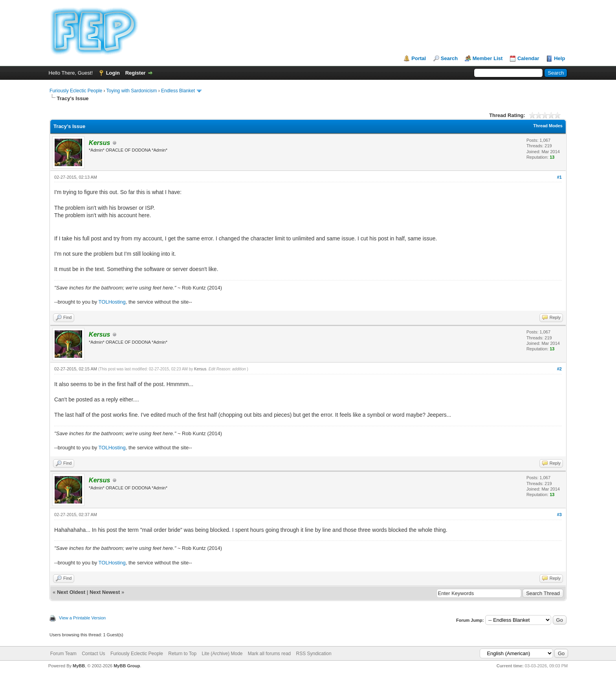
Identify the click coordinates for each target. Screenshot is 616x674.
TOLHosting (112, 302)
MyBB (79, 666)
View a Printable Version (82, 618)
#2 (559, 369)
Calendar (528, 58)
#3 (559, 515)
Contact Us (93, 654)
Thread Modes (548, 126)
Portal (419, 58)
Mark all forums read (269, 654)
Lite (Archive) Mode (222, 654)
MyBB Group (127, 666)
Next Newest (105, 592)
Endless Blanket (178, 91)
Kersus (200, 369)
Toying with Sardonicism (132, 91)
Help (559, 58)
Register (136, 73)
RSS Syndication (314, 654)
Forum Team (63, 654)
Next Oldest (71, 592)
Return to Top (182, 654)
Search (449, 58)
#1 (559, 177)
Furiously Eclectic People (76, 91)
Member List (488, 58)
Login (113, 73)
